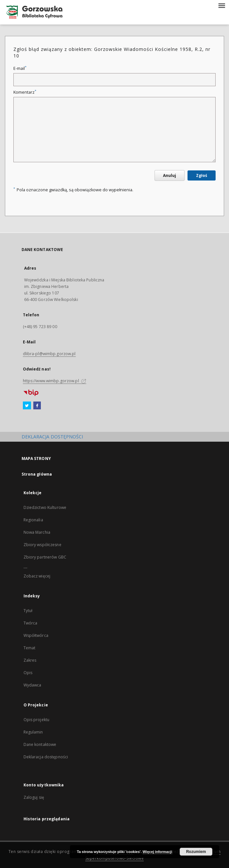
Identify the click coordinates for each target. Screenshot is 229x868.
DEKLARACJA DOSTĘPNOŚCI (52, 437)
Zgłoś (202, 175)
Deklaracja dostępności (46, 757)
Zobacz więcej (37, 576)
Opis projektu (37, 720)
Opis (28, 673)
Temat (30, 648)
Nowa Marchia (37, 532)
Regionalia (33, 520)
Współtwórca (36, 635)
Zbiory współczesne (42, 545)
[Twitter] (27, 406)
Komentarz (25, 92)
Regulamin (33, 732)
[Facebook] (37, 406)
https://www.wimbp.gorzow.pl (55, 381)
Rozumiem (196, 852)
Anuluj (170, 175)
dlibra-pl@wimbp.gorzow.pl (49, 354)
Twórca (31, 623)
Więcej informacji (157, 852)
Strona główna (37, 474)
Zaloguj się (34, 797)
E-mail (20, 68)
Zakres (30, 660)
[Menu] (221, 5)
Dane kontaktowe (40, 744)
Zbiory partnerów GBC (45, 557)
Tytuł (28, 611)
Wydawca (33, 685)
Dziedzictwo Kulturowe (45, 507)
